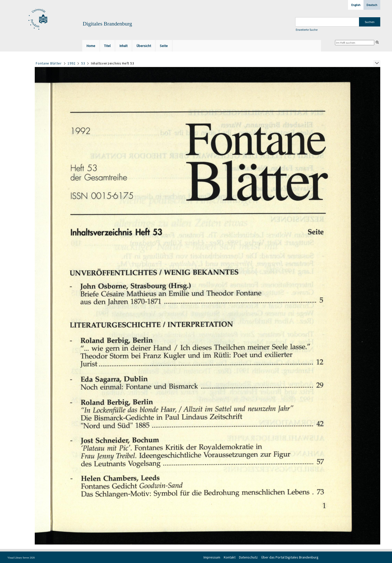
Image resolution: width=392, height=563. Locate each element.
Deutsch (372, 5)
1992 (71, 63)
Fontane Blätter (49, 63)
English (356, 5)
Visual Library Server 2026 (21, 558)
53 (83, 63)
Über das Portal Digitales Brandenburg (290, 557)
